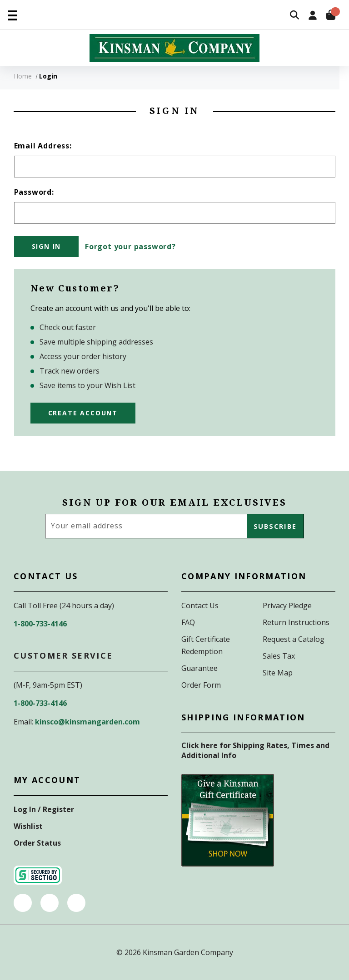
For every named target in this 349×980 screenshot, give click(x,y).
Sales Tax (279, 656)
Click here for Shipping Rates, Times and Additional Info (255, 750)
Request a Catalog (294, 639)
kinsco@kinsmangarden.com (87, 722)
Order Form (201, 685)
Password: (34, 192)
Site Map (278, 673)
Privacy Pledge (287, 606)
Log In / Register (44, 809)
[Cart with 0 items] (331, 16)
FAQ (188, 622)
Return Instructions (296, 622)
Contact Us (200, 606)
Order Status (37, 843)
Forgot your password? (130, 246)
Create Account (83, 413)
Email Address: (43, 146)
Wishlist (28, 826)
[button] (228, 820)
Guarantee (199, 668)
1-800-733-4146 (40, 624)
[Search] (294, 16)
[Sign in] (313, 16)
